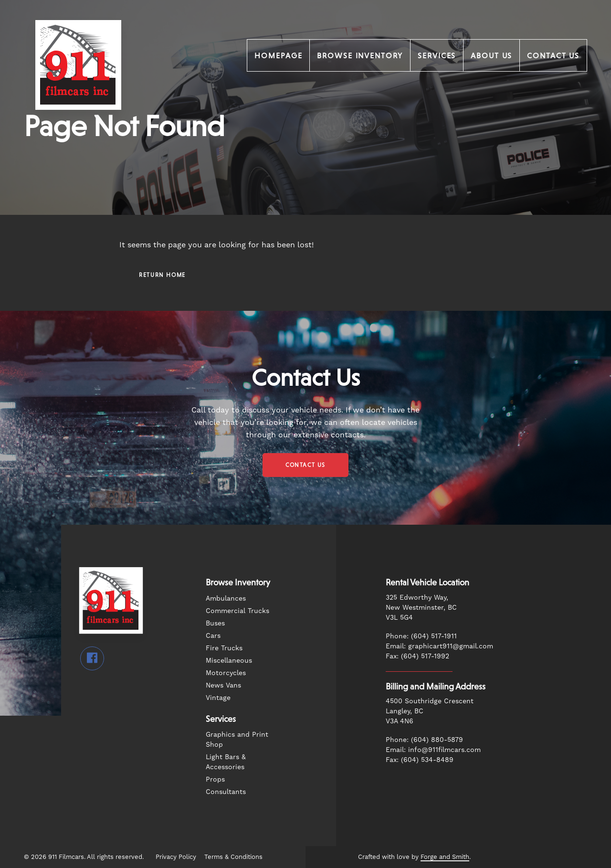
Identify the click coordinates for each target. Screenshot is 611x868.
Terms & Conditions (233, 857)
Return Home (162, 275)
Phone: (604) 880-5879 (424, 740)
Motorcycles (226, 673)
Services (437, 55)
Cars (213, 635)
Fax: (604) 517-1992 (417, 656)
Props (215, 779)
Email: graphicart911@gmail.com (439, 646)
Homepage (278, 55)
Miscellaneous (229, 660)
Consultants (226, 792)
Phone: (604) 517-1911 (421, 636)
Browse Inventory (360, 55)
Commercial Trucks (237, 611)
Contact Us (553, 55)
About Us (491, 55)
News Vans (223, 685)
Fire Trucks (224, 648)
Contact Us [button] (305, 465)
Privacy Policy (176, 857)
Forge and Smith (445, 857)
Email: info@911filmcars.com (433, 750)
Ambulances (226, 598)
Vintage (218, 698)
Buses (215, 623)
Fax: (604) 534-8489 (420, 760)
